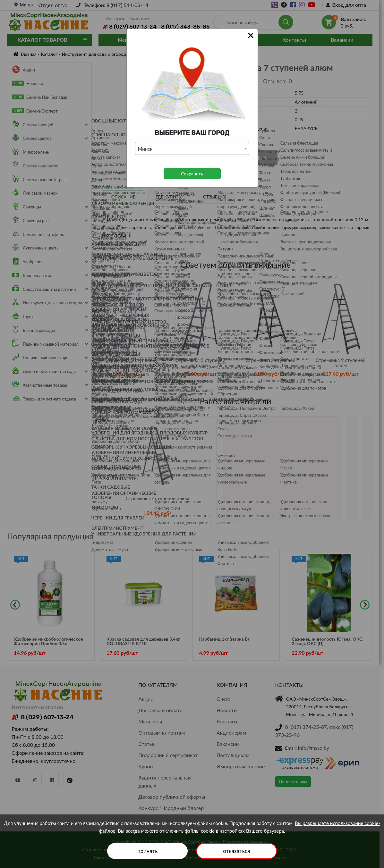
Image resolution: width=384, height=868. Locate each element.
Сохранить (192, 174)
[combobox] (192, 148)
